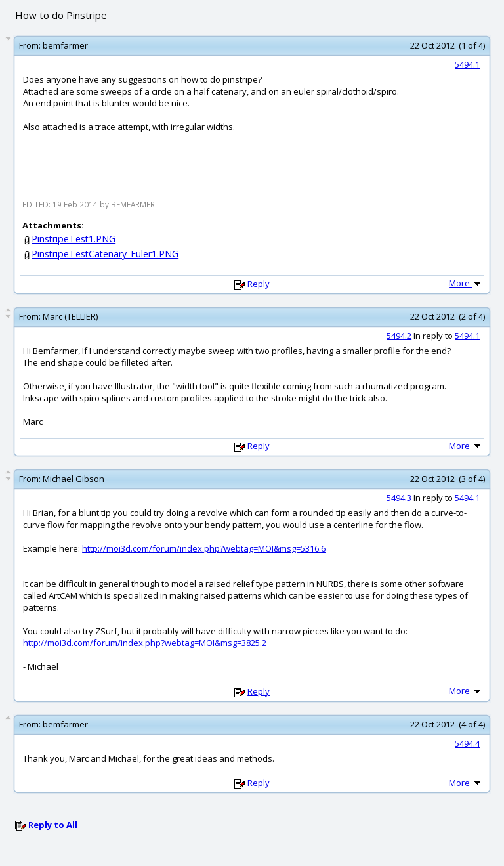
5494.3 (399, 498)
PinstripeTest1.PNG (73, 239)
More (466, 283)
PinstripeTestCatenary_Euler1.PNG (105, 254)
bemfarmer (65, 45)
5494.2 (399, 336)
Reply (259, 284)
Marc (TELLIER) (70, 316)
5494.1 (467, 64)
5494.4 (467, 743)
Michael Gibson (73, 479)
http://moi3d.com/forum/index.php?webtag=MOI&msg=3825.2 (145, 643)
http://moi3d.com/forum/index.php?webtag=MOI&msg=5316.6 (204, 548)
